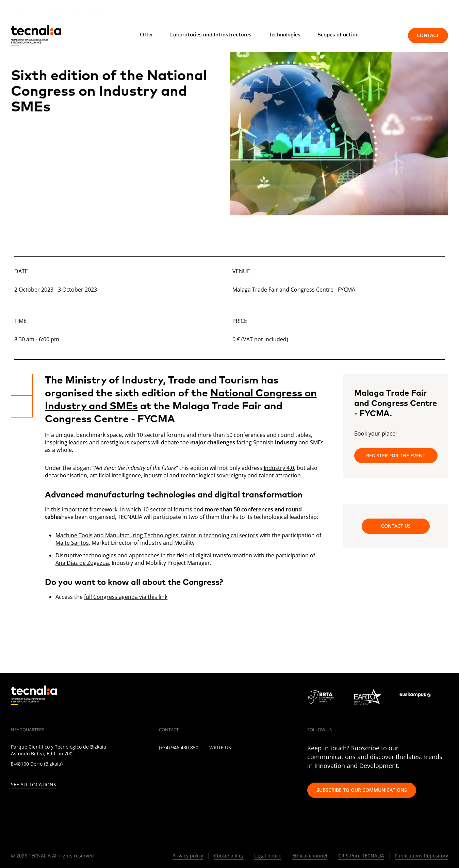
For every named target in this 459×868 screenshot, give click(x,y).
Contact (428, 35)
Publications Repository (421, 856)
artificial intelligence (115, 475)
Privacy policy (188, 856)
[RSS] (235, 767)
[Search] (387, 35)
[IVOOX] (250, 767)
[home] (36, 36)
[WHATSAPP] (264, 767)
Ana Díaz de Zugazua (82, 563)
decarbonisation (66, 475)
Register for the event (396, 455)
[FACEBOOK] (205, 767)
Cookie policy (229, 856)
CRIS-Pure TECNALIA (361, 856)
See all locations (34, 785)
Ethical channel (310, 856)
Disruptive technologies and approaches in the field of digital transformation (154, 555)
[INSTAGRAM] (190, 767)
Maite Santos (72, 543)
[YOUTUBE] (220, 767)
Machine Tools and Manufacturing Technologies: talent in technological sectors (157, 535)
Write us (220, 748)
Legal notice (268, 856)
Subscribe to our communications (362, 790)
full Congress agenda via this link (126, 597)
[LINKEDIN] (161, 767)
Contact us (396, 526)
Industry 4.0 (279, 468)
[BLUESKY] (279, 767)
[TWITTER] (176, 767)
